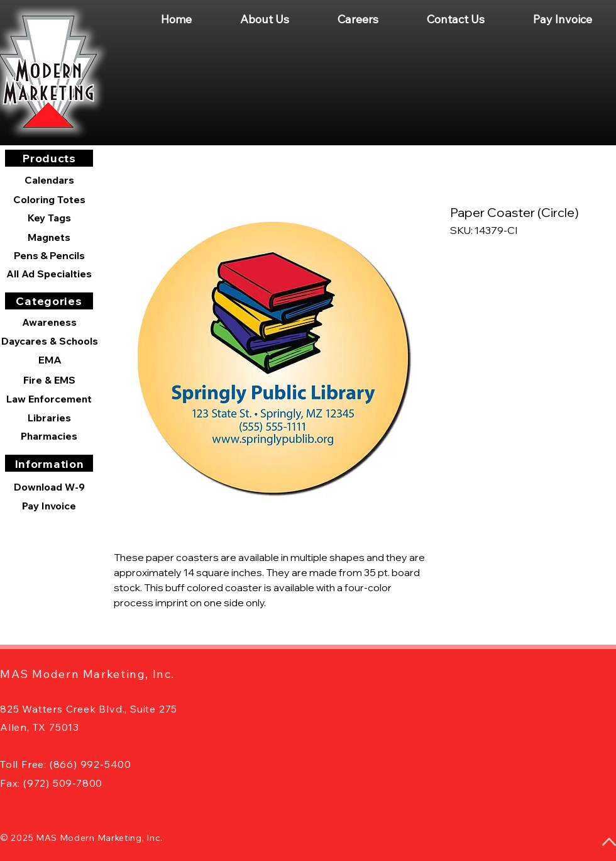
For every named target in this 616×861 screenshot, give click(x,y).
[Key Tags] (49, 218)
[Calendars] (49, 180)
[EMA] (50, 360)
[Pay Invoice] (49, 506)
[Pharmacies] (49, 436)
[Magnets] (49, 237)
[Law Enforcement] (49, 399)
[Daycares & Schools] (50, 341)
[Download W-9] (49, 487)
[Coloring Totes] (49, 199)
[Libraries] (49, 418)
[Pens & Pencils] (49, 255)
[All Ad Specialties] (49, 274)
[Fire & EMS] (49, 380)
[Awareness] (49, 322)
